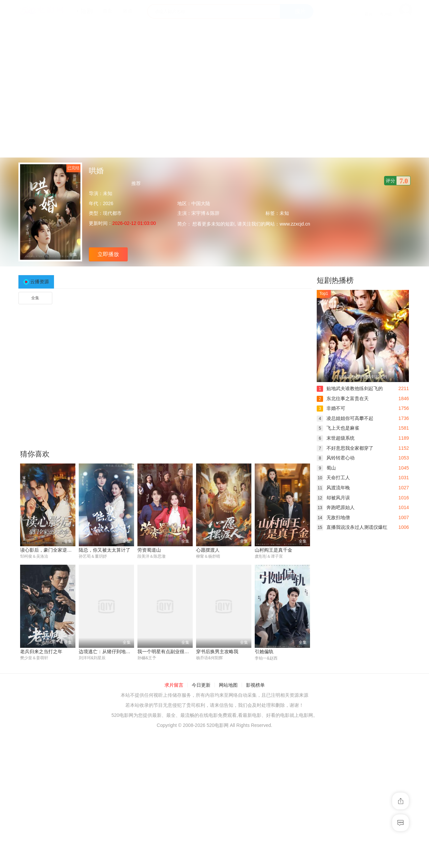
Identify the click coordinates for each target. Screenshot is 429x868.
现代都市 (112, 213)
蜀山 (326, 468)
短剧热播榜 (335, 280)
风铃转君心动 (336, 458)
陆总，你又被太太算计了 (105, 550)
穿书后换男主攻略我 (217, 652)
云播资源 (40, 282)
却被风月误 (333, 498)
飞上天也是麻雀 (338, 428)
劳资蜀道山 (149, 550)
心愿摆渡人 (208, 550)
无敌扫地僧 (333, 517)
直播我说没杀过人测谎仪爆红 (352, 527)
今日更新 (201, 685)
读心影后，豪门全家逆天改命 (51, 550)
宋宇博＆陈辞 (205, 213)
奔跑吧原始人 (336, 507)
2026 (108, 203)
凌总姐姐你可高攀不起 (345, 418)
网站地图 (228, 685)
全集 (35, 298)
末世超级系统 (336, 438)
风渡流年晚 (333, 488)
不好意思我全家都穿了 (345, 448)
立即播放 (108, 254)
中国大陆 (201, 203)
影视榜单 (255, 685)
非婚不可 (331, 408)
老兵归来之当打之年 (41, 652)
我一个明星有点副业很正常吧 (168, 652)
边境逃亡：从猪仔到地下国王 (109, 652)
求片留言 (174, 685)
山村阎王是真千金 (273, 550)
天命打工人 (333, 478)
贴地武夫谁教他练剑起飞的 (350, 388)
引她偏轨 (264, 652)
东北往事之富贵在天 (343, 398)
